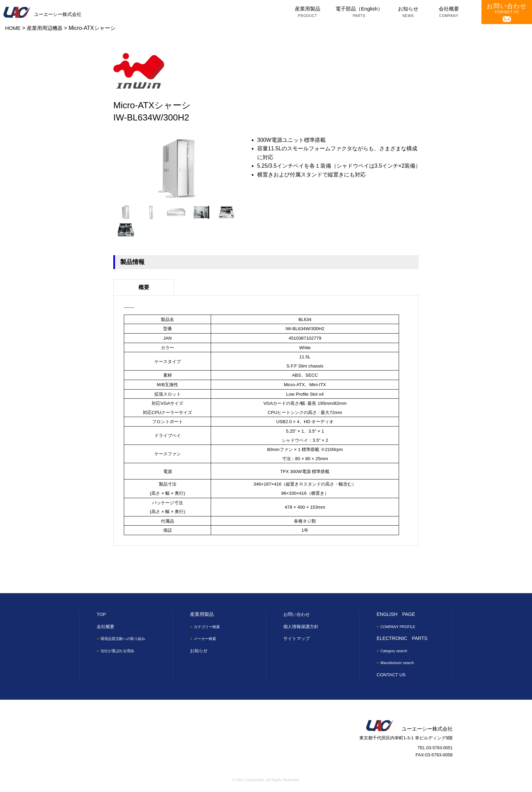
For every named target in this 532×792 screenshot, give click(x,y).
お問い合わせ (298, 614)
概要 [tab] (144, 287)
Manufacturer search (399, 663)
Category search (396, 651)
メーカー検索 (206, 639)
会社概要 (449, 13)
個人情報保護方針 (302, 626)
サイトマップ (298, 638)
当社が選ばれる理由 (119, 651)
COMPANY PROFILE (400, 627)
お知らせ (408, 13)
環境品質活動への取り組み (125, 639)
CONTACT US (507, 12)
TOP (102, 614)
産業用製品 (308, 13)
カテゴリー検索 (208, 627)
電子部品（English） (359, 13)
